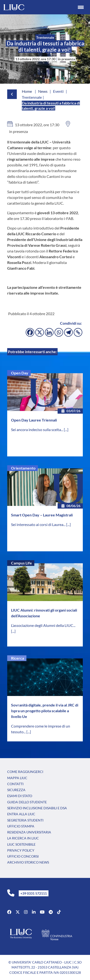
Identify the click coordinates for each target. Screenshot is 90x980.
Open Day (20, 373)
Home (27, 91)
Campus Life (21, 563)
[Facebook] (30, 332)
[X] (40, 332)
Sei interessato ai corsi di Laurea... (39, 524)
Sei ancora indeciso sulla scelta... (37, 430)
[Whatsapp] (59, 332)
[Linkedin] (49, 332)
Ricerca (18, 658)
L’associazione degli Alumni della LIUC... (43, 625)
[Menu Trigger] (81, 7)
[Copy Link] (78, 332)
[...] (66, 430)
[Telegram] (68, 332)
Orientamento (23, 468)
